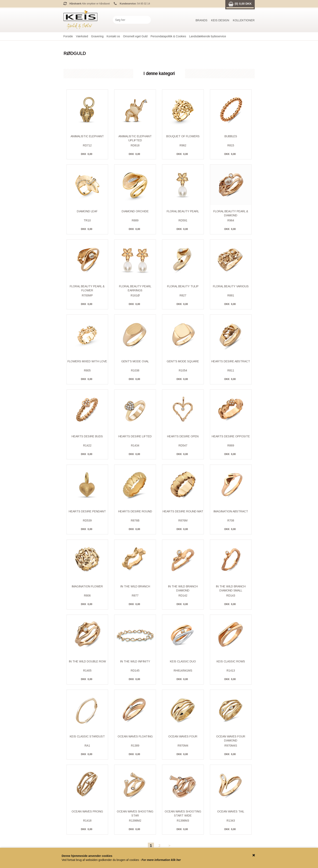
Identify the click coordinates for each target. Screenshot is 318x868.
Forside (68, 36)
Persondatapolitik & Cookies (168, 36)
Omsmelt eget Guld (135, 36)
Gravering (97, 36)
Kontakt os (113, 36)
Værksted (82, 36)
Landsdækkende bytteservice (207, 36)
